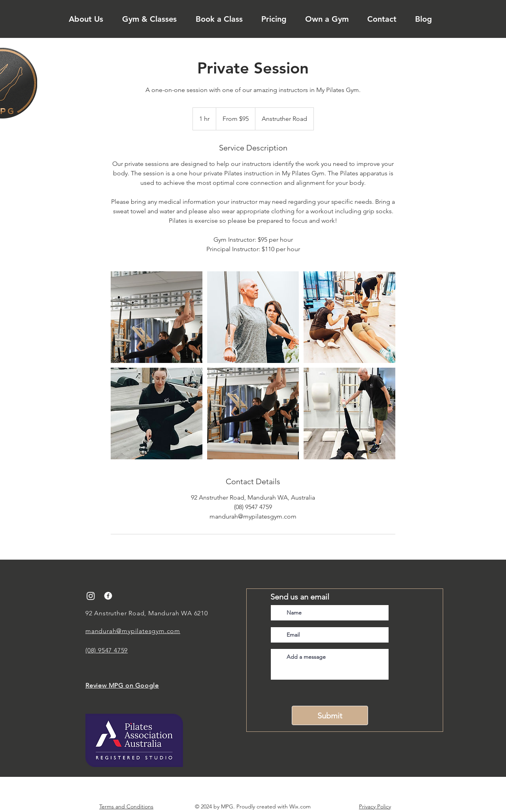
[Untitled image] (157, 317)
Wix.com (300, 806)
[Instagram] (91, 596)
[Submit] (330, 715)
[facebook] (108, 596)
